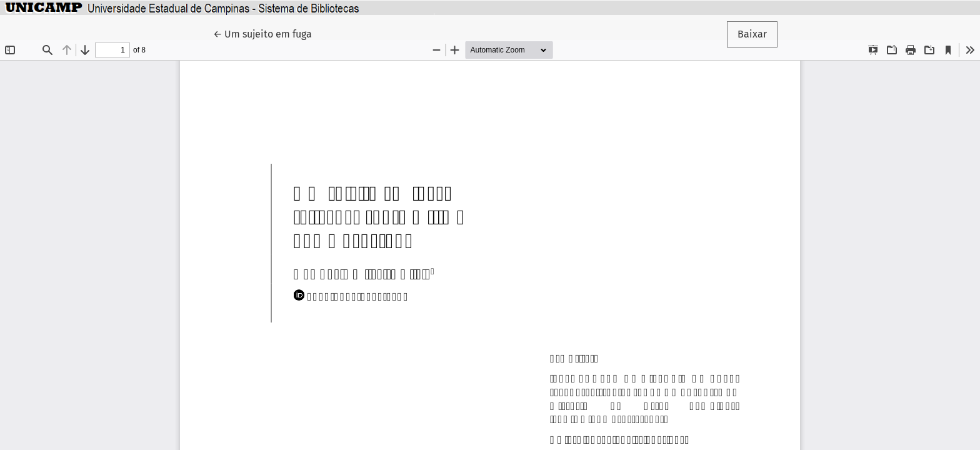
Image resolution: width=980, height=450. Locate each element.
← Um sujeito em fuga (268, 33)
